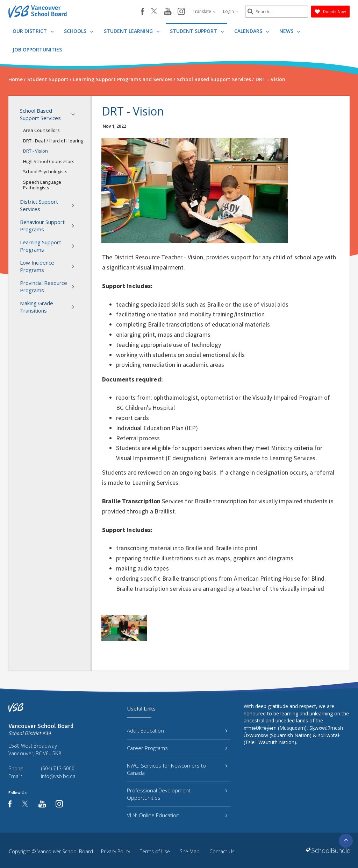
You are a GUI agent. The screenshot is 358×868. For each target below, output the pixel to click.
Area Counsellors (41, 130)
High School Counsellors (49, 161)
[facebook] (142, 12)
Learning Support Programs (49, 246)
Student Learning (132, 31)
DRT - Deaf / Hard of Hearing (53, 141)
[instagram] (181, 12)
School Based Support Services (49, 114)
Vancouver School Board (65, 851)
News (290, 31)
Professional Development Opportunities (177, 794)
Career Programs (177, 748)
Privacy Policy (116, 851)
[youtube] (168, 12)
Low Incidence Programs (49, 266)
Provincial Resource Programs (49, 286)
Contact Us (222, 851)
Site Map (190, 851)
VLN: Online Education (177, 815)
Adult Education (177, 730)
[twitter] (154, 12)
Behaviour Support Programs (49, 226)
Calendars (252, 31)
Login (231, 11)
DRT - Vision (35, 151)
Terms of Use (155, 851)
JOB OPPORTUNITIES (37, 50)
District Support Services (49, 205)
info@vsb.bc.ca (58, 776)
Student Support (197, 31)
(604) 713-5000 (58, 768)
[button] (75, 114)
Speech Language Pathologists (42, 185)
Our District (33, 31)
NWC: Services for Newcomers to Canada (177, 769)
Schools (79, 31)
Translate (204, 11)
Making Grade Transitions (49, 307)
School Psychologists (45, 171)
